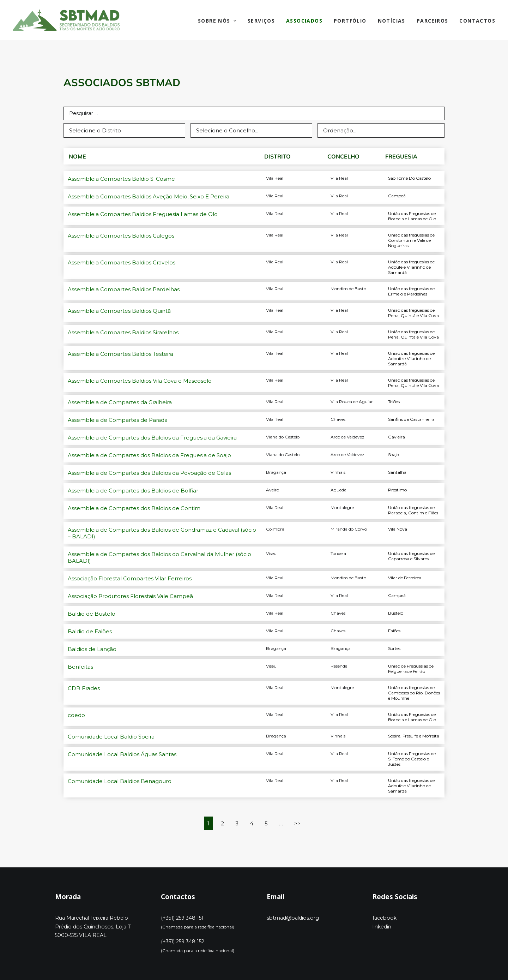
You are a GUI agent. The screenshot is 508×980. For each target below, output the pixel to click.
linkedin (382, 927)
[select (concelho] (251, 130)
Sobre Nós (217, 21)
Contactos (477, 21)
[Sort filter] (381, 130)
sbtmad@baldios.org (293, 918)
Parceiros (433, 21)
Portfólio (350, 21)
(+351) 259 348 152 (183, 942)
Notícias (392, 21)
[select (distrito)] (124, 130)
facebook (385, 918)
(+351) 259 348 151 (182, 918)
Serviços (261, 21)
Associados (304, 21)
